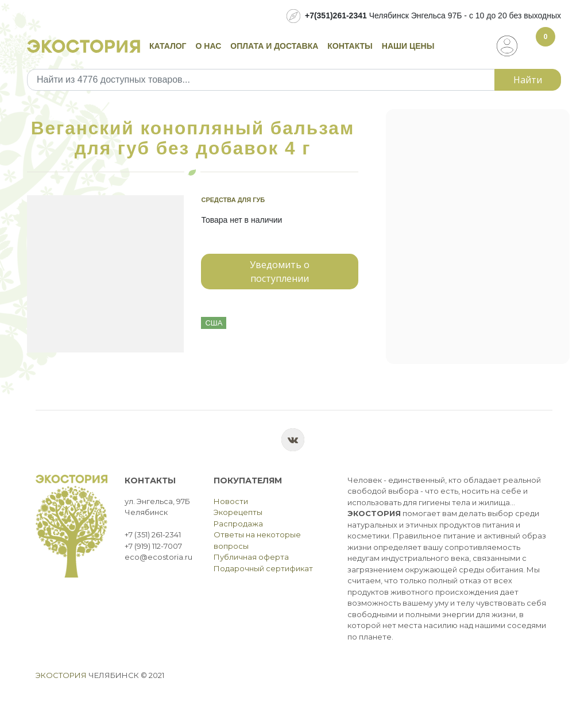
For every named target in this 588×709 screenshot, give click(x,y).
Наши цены (408, 46)
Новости (231, 501)
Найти (528, 80)
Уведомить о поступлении (280, 272)
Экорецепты (238, 512)
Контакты (350, 46)
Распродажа (238, 524)
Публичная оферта (251, 557)
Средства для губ (233, 200)
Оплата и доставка (274, 46)
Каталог (168, 46)
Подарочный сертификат (263, 568)
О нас (209, 46)
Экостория (61, 675)
